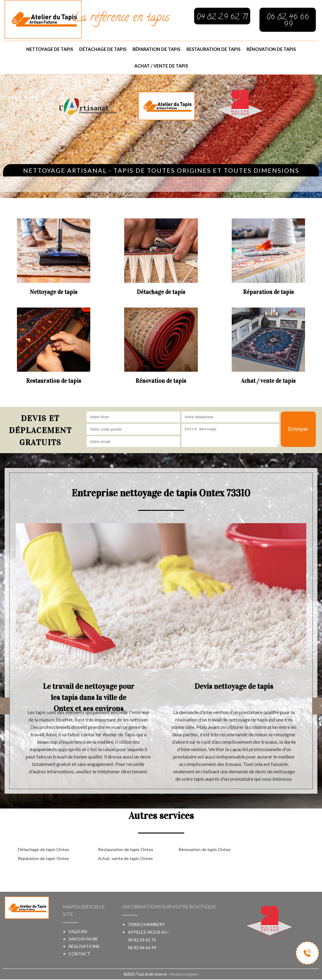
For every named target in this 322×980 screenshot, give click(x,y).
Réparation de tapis (156, 49)
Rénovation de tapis (271, 49)
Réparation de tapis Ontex (43, 858)
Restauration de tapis (213, 49)
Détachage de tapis (103, 49)
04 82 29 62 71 (142, 940)
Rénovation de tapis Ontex (204, 849)
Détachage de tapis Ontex (43, 849)
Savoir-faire (83, 939)
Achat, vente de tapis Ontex (125, 858)
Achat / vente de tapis (161, 66)
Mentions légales (184, 974)
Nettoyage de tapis (50, 49)
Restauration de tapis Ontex (126, 849)
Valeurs (78, 931)
